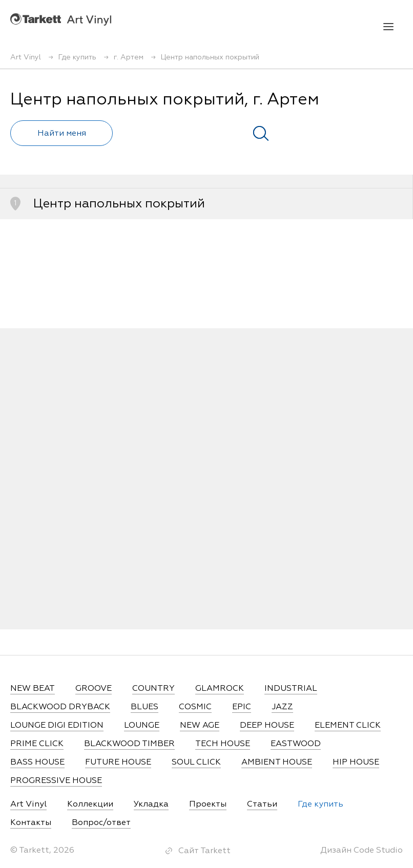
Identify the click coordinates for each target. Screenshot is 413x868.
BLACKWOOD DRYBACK (60, 707)
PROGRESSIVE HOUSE (56, 781)
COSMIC (195, 707)
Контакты (31, 823)
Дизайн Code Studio (362, 851)
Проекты (208, 805)
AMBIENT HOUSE (277, 763)
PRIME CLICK (37, 744)
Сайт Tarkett (204, 851)
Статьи (262, 805)
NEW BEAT (33, 689)
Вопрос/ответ (101, 823)
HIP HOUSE (356, 763)
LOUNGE (142, 726)
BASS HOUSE (37, 763)
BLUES (144, 707)
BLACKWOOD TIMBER (129, 744)
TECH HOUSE (223, 744)
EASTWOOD (296, 744)
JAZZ (282, 707)
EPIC (242, 707)
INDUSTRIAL (291, 689)
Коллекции (90, 805)
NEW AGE (200, 726)
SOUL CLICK (196, 763)
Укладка (151, 805)
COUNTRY (153, 689)
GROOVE (94, 689)
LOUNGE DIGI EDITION (57, 726)
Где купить (321, 805)
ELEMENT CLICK (348, 726)
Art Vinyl (61, 19)
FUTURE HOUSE (118, 763)
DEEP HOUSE (267, 726)
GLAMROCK (220, 689)
